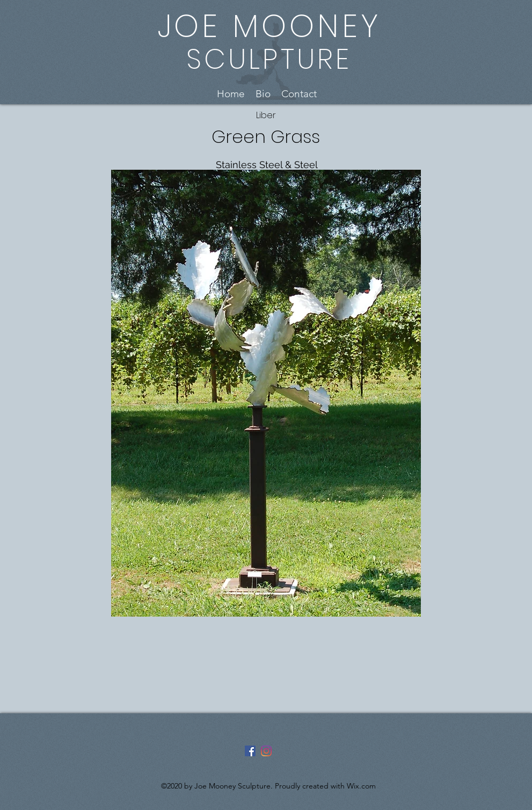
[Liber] (266, 116)
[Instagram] (266, 751)
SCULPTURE (269, 59)
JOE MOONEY (269, 26)
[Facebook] (250, 751)
